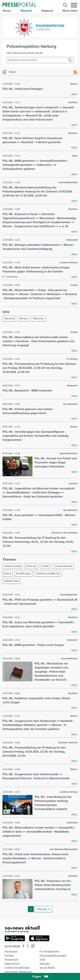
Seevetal (9, 318)
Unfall (45, 566)
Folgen (40, 977)
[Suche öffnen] (65, 5)
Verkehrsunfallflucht (48, 574)
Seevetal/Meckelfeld (68, 182)
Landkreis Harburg (68, 263)
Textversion (11, 960)
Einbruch (31, 566)
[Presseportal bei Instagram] (32, 946)
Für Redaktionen (49, 952)
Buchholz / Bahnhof (68, 743)
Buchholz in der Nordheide (65, 533)
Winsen (74, 84)
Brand (7, 574)
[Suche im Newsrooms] (40, 60)
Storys (7, 11)
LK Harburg (72, 359)
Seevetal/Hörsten (69, 659)
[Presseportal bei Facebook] (23, 946)
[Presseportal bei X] (27, 946)
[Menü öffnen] (74, 5)
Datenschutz (12, 964)
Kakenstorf (72, 640)
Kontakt (9, 956)
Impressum (11, 952)
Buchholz (73, 102)
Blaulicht (26, 11)
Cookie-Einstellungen (17, 968)
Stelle (75, 156)
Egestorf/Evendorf (69, 453)
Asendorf (73, 484)
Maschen (39, 318)
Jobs (42, 960)
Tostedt (74, 285)
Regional (47, 11)
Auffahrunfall (11, 581)
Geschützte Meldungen (18, 972)
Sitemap (44, 964)
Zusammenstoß (63, 566)
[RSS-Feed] (75, 72)
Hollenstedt (72, 240)
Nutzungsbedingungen (53, 956)
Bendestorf (72, 386)
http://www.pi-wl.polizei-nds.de (25, 53)
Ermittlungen (24, 574)
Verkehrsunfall (12, 566)
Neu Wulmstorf (70, 404)
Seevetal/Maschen (69, 595)
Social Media (47, 968)
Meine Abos (70, 11)
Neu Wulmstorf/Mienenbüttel (64, 849)
